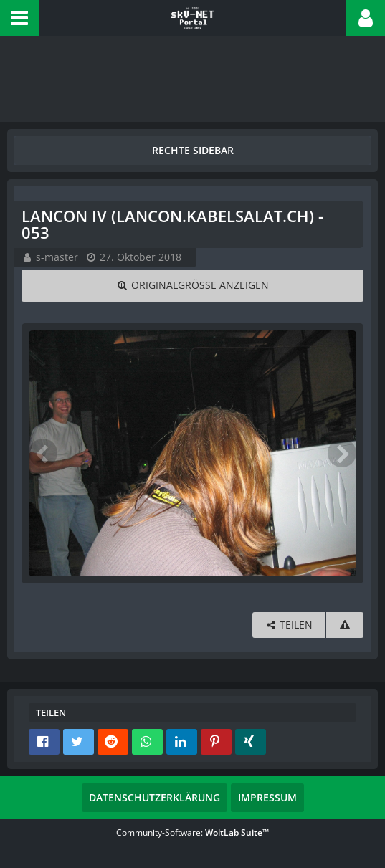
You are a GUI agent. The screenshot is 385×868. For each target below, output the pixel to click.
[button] (19, 18)
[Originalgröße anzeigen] (192, 286)
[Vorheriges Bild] (43, 453)
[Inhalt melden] (345, 625)
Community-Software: (192, 833)
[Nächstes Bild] (342, 453)
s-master (57, 257)
